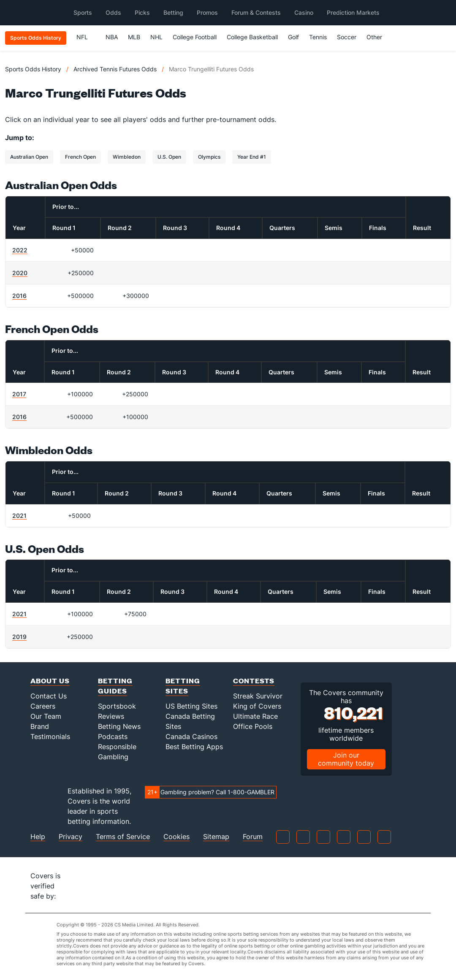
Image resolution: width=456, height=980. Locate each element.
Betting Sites (183, 686)
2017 (19, 394)
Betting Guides (115, 686)
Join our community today (346, 759)
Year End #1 (252, 157)
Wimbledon (127, 157)
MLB (134, 37)
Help (38, 837)
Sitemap (216, 837)
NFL (86, 37)
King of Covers (257, 706)
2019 (19, 637)
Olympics (209, 157)
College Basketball (252, 37)
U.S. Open (169, 157)
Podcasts (113, 736)
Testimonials (50, 736)
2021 (19, 516)
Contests (254, 681)
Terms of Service (123, 837)
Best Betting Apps (194, 747)
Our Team (46, 716)
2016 (19, 296)
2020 (20, 273)
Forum (253, 837)
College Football (195, 37)
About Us (50, 681)
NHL (156, 37)
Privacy (71, 837)
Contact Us (49, 696)
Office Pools (253, 726)
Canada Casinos (191, 736)
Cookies (176, 837)
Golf (293, 37)
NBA (112, 37)
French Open (80, 157)
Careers (43, 706)
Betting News (119, 726)
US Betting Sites (191, 706)
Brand (40, 726)
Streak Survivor (258, 696)
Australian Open (29, 157)
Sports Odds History (33, 69)
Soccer (347, 37)
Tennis (318, 37)
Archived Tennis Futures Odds (115, 69)
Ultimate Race (255, 716)
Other (378, 37)
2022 (20, 250)
